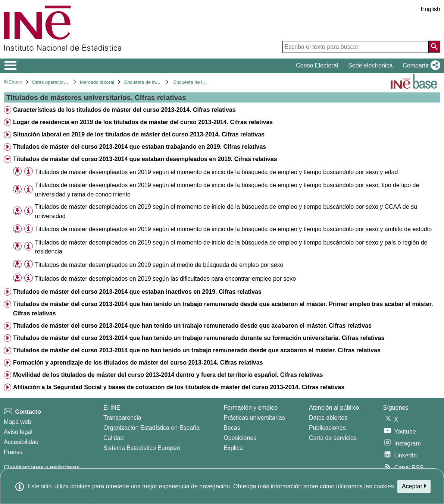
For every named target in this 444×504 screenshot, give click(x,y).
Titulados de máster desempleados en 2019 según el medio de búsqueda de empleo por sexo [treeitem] (159, 265)
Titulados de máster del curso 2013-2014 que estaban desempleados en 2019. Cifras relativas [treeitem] (145, 159)
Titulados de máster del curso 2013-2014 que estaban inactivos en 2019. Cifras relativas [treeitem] (137, 292)
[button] (420, 66)
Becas (232, 428)
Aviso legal (18, 432)
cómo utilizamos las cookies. (358, 486)
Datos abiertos (328, 418)
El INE (112, 408)
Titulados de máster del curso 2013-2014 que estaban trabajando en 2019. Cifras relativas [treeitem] (140, 147)
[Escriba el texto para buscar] (356, 47)
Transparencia (122, 418)
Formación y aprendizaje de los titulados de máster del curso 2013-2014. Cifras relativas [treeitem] (138, 363)
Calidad (113, 438)
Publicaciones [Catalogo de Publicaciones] (327, 428)
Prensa (13, 452)
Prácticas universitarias (254, 418)
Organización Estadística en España (151, 428)
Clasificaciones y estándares (42, 467)
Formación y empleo (251, 408)
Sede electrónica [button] (370, 65)
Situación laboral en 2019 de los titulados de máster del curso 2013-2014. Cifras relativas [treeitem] (139, 134)
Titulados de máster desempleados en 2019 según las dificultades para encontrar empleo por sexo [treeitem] (165, 279)
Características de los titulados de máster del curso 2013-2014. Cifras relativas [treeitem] (124, 110)
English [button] (431, 9)
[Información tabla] (29, 172)
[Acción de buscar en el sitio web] (434, 47)
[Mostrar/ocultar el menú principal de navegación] (11, 66)
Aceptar (414, 486)
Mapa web (18, 422)
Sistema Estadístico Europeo (142, 448)
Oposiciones (240, 438)
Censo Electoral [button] (317, 65)
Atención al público (334, 408)
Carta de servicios (333, 438)
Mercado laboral (97, 82)
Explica (233, 448)
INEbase (13, 82)
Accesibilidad (21, 442)
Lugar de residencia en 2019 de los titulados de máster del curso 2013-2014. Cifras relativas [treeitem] (143, 122)
